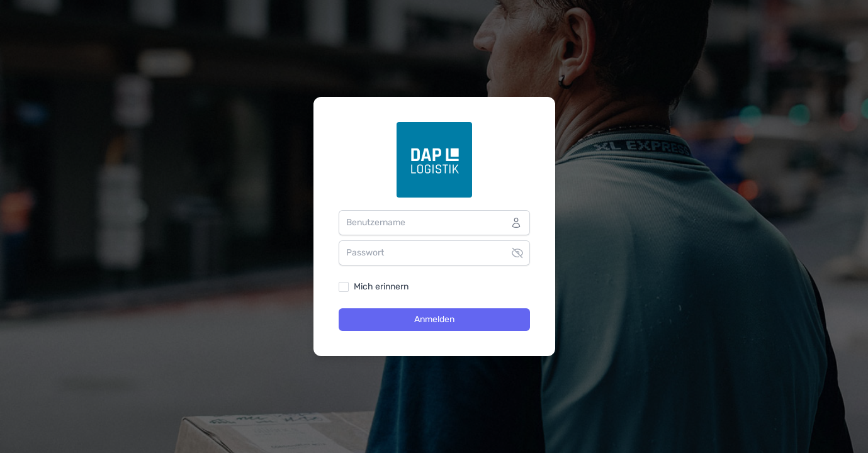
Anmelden (434, 319)
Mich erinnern (381, 287)
